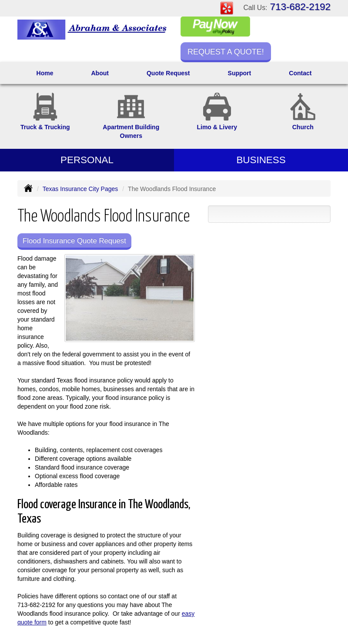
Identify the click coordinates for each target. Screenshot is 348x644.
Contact (300, 73)
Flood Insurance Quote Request (74, 241)
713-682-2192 (300, 7)
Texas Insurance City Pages (80, 189)
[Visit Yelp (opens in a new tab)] (227, 8)
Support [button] (240, 73)
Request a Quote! (226, 52)
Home (45, 73)
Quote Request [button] (168, 73)
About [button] (100, 73)
